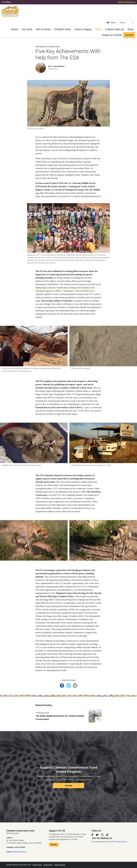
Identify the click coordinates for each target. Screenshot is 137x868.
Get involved (43, 29)
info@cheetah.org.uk (19, 852)
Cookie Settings (60, 865)
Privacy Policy (37, 865)
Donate (129, 35)
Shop (130, 29)
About (15, 29)
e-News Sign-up (115, 29)
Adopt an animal (112, 35)
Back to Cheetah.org (127, 2)
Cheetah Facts (62, 29)
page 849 (39, 193)
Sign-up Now (122, 842)
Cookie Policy (48, 865)
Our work (27, 29)
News (98, 29)
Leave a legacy (83, 29)
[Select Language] (126, 23)
